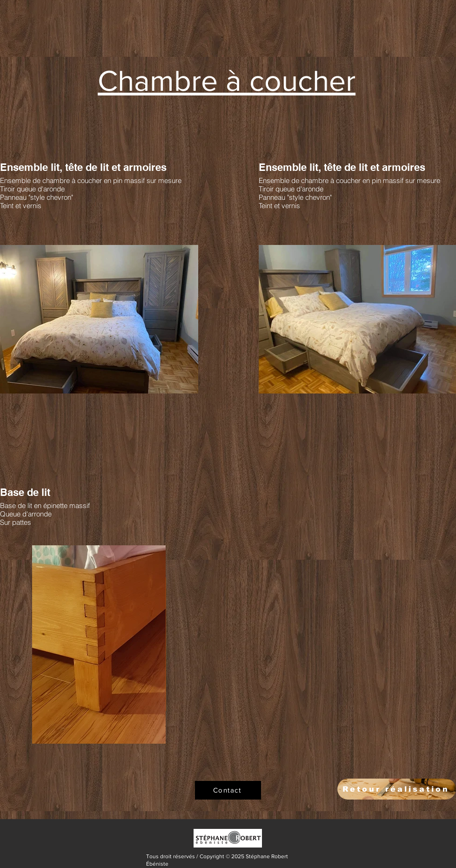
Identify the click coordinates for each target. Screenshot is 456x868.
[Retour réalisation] (397, 789)
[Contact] (228, 790)
